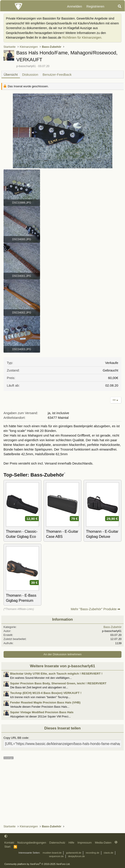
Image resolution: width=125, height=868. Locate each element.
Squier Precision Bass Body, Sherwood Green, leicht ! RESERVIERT (58, 683)
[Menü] (6, 6)
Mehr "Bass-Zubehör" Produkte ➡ (96, 609)
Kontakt (9, 843)
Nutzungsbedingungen (32, 843)
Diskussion (30, 74)
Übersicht (11, 74)
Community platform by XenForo (37, 864)
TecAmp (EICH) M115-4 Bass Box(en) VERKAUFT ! (46, 693)
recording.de (93, 853)
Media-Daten (103, 843)
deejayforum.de (77, 856)
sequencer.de (56, 856)
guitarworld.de (74, 853)
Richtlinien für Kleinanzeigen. (82, 38)
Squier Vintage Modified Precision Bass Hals (42, 712)
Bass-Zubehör (113, 627)
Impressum (85, 843)
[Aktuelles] (111, 6)
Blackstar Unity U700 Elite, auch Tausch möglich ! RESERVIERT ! (56, 674)
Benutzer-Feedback (57, 74)
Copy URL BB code (16, 738)
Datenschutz (57, 843)
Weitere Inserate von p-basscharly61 (62, 666)
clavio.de (109, 853)
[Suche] (120, 6)
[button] (6, 836)
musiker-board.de (52, 853)
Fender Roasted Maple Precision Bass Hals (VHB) (45, 702)
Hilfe (71, 843)
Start (7, 847)
